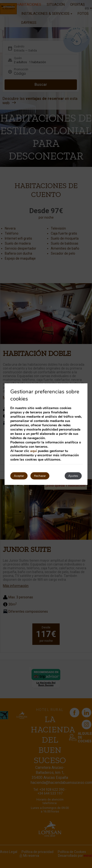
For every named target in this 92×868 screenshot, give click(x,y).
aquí (34, 451)
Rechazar (40, 476)
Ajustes (73, 476)
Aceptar (19, 476)
